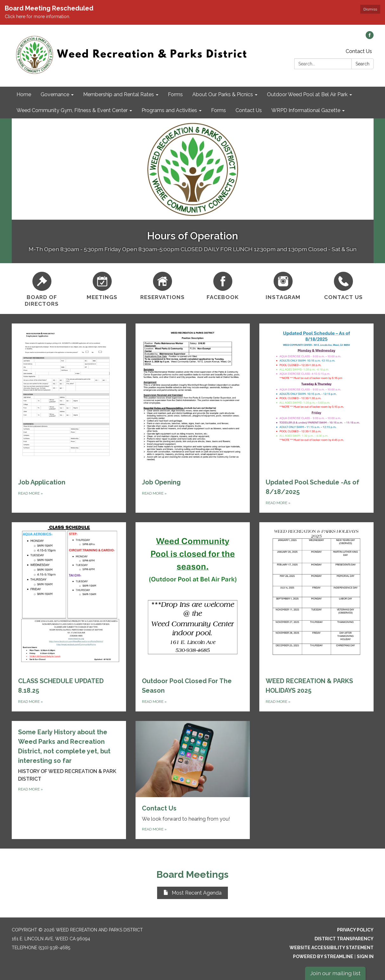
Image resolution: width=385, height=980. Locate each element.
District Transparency (344, 939)
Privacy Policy (355, 930)
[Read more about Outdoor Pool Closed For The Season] (193, 617)
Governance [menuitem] (55, 94)
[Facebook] (223, 285)
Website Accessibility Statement (332, 948)
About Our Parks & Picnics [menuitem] (223, 94)
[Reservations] (163, 285)
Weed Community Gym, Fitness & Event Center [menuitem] (72, 110)
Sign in (365, 957)
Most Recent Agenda (192, 893)
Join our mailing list (335, 973)
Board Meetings (192, 874)
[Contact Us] (343, 285)
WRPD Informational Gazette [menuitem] (306, 110)
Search (362, 64)
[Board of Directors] (42, 289)
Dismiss (370, 9)
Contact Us (359, 51)
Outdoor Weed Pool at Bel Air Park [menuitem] (307, 94)
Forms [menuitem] (175, 94)
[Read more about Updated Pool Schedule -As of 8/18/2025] (316, 418)
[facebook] (370, 37)
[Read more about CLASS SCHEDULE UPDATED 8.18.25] (69, 617)
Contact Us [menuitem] (249, 110)
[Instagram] (283, 285)
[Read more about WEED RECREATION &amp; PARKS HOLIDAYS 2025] (316, 617)
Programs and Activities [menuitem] (169, 110)
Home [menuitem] (24, 94)
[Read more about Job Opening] (193, 418)
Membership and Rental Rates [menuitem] (119, 94)
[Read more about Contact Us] (193, 780)
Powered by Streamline (323, 957)
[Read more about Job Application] (69, 418)
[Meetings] (102, 285)
